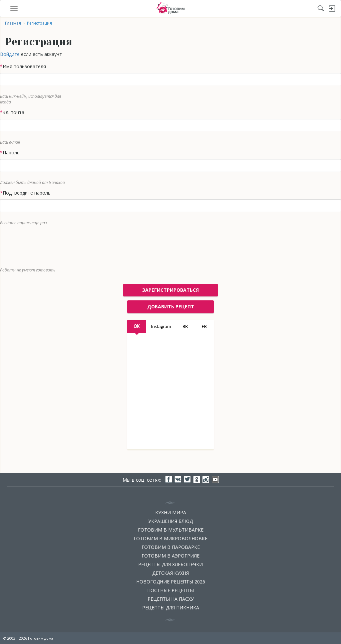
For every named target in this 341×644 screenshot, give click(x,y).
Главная (13, 23)
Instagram (161, 326)
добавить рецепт (171, 307)
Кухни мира (171, 512)
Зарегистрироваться (170, 290)
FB (204, 326)
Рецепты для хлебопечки (170, 564)
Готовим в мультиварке (171, 530)
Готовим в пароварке (171, 547)
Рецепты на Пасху (171, 599)
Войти (332, 9)
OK (137, 326)
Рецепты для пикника (171, 608)
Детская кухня (170, 573)
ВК (185, 326)
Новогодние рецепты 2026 (171, 582)
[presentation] (166, 245)
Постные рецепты (170, 590)
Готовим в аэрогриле (170, 556)
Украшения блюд (170, 521)
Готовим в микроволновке (170, 538)
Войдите (10, 54)
